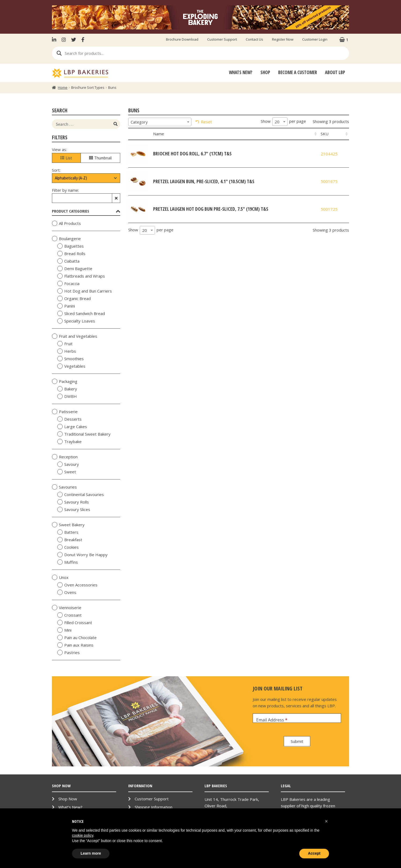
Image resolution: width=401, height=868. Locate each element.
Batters (68, 532)
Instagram (64, 40)
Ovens (67, 592)
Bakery (67, 389)
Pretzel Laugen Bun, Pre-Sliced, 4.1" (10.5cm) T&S (204, 181)
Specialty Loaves (76, 321)
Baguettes (71, 246)
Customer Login (315, 39)
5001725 (329, 209)
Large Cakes (72, 427)
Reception (65, 457)
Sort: (56, 170)
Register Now (283, 39)
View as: (59, 149)
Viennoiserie (67, 608)
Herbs (67, 351)
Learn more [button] (91, 853)
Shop (265, 72)
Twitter (74, 40)
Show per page (283, 122)
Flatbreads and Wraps (81, 276)
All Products (66, 223)
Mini (64, 630)
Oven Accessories (77, 585)
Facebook (83, 40)
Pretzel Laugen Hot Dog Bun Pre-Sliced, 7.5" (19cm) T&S (211, 209)
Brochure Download (182, 39)
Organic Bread (74, 298)
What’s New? (70, 807)
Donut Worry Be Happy (82, 555)
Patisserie (65, 412)
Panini (66, 306)
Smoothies (71, 359)
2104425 (329, 154)
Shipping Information (154, 807)
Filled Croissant (75, 623)
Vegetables (71, 366)
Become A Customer (298, 72)
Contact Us (254, 39)
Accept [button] (314, 853)
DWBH (67, 396)
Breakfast (70, 540)
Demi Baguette (75, 268)
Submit (297, 741)
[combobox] (160, 122)
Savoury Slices (74, 509)
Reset (206, 122)
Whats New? (241, 72)
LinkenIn (55, 40)
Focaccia (68, 283)
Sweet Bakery (68, 525)
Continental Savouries (81, 494)
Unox (60, 577)
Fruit (65, 344)
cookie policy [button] (83, 835)
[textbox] (160, 122)
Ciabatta (68, 261)
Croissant (69, 615)
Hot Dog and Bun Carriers (85, 291)
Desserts (69, 419)
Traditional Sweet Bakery (84, 434)
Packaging (65, 381)
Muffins (68, 562)
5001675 (329, 181)
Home (63, 87)
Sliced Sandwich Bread (81, 313)
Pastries (69, 652)
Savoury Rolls (73, 502)
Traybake (69, 441)
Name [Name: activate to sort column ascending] (159, 134)
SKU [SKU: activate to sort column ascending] (325, 134)
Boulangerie (66, 239)
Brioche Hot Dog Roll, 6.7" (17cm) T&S (192, 153)
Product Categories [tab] (86, 211)
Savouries (64, 487)
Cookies (68, 547)
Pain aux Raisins (75, 645)
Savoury (68, 464)
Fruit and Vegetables (75, 336)
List (66, 158)
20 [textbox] (277, 122)
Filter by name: (65, 190)
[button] (326, 821)
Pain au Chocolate (77, 637)
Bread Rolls (71, 254)
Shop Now (68, 799)
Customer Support (222, 39)
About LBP (335, 72)
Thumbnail (100, 158)
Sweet (67, 472)
